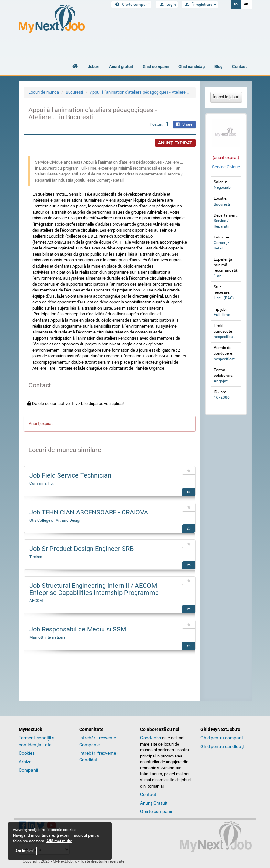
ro (236, 4)
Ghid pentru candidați (222, 746)
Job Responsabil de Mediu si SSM (78, 629)
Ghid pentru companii (222, 738)
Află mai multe (59, 841)
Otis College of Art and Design (55, 520)
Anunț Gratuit (154, 803)
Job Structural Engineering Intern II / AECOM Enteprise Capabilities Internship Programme (94, 589)
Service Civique (226, 167)
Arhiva (25, 762)
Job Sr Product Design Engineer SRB (81, 549)
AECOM (36, 601)
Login (167, 5)
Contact (239, 66)
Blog (218, 66)
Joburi (93, 66)
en (246, 4)
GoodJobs (151, 738)
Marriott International (48, 637)
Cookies (27, 753)
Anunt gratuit (121, 66)
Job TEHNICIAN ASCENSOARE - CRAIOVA (89, 512)
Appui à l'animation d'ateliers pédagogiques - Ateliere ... (140, 92)
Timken (36, 557)
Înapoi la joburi (226, 97)
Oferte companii (131, 5)
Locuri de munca (44, 92)
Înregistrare (200, 5)
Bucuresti (74, 92)
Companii (28, 770)
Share (184, 124)
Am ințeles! (25, 851)
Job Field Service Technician (70, 475)
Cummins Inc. (42, 483)
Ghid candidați (192, 66)
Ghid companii (156, 66)
